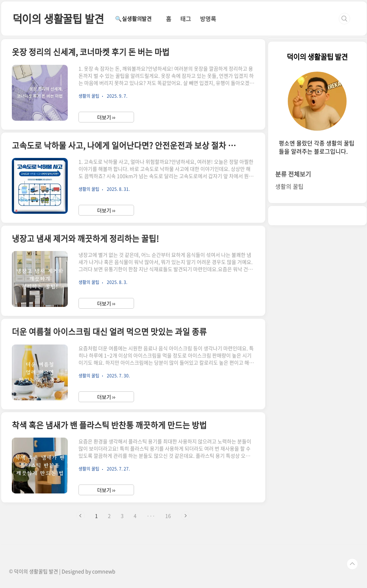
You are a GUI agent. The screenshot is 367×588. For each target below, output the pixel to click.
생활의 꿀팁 (289, 186)
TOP (352, 564)
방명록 (208, 19)
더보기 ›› (106, 117)
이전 (81, 516)
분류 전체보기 (293, 174)
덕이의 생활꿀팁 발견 (58, 18)
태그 (186, 19)
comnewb (104, 571)
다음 (185, 516)
